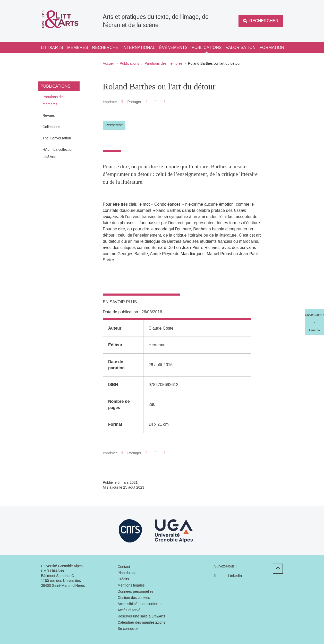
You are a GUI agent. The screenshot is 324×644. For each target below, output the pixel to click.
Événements (173, 48)
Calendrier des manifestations (141, 622)
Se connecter (128, 629)
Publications (207, 48)
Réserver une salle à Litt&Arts (141, 616)
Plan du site (127, 573)
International (139, 48)
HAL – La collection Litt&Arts (58, 153)
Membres (78, 48)
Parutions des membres (164, 63)
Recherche (105, 48)
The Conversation (57, 138)
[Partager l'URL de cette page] (165, 102)
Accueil (109, 63)
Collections (51, 127)
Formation (272, 48)
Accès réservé (129, 610)
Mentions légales (131, 585)
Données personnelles (135, 591)
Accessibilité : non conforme (140, 604)
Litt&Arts (52, 48)
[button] (146, 102)
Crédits (123, 579)
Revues (49, 115)
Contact (124, 567)
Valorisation (241, 48)
